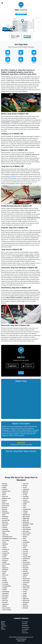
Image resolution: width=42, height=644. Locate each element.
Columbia (5, 555)
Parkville (25, 546)
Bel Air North (6, 504)
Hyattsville (26, 484)
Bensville (5, 509)
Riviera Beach (26, 564)
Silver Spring (26, 581)
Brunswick (5, 522)
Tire (21, 56)
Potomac (25, 555)
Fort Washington (7, 586)
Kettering (25, 493)
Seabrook (25, 575)
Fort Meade (5, 584)
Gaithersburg (6, 591)
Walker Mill (26, 599)
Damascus (5, 560)
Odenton (25, 537)
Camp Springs (6, 531)
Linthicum (25, 511)
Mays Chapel (26, 517)
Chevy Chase (6, 540)
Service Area (25, 633)
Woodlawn (25, 608)
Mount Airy (26, 526)
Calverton (5, 528)
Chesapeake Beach (7, 537)
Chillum (4, 542)
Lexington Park (27, 509)
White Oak (25, 606)
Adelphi (4, 487)
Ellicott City (5, 575)
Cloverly (4, 548)
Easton (4, 566)
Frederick (5, 588)
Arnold (4, 495)
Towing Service (25, 627)
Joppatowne (26, 489)
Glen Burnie (5, 597)
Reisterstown (26, 562)
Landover (25, 500)
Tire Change (25, 622)
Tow (34, 56)
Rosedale (25, 570)
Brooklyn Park (6, 520)
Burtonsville (5, 524)
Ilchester (25, 486)
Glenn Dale (5, 601)
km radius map (21, 400)
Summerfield (26, 586)
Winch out (24, 631)
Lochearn (25, 513)
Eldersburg (5, 570)
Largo (24, 506)
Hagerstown (5, 604)
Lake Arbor (26, 497)
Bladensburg (6, 513)
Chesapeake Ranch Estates (9, 539)
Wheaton (25, 604)
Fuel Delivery (13, 176)
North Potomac (27, 533)
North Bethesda (27, 529)
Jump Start (24, 624)
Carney (4, 533)
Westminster (26, 601)
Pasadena (25, 549)
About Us (3, 622)
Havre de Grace (6, 608)
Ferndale (5, 581)
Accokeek (5, 486)
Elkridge (4, 571)
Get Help (21, 373)
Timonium (25, 590)
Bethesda (5, 511)
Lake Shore (26, 498)
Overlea (25, 540)
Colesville (5, 551)
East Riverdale (6, 564)
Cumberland (5, 559)
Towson (25, 591)
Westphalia (26, 602)
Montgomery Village (28, 524)
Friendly (4, 590)
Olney (24, 539)
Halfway (4, 606)
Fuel (21, 63)
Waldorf (25, 597)
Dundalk (4, 562)
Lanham (25, 504)
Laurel (24, 507)
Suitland (25, 584)
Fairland (4, 579)
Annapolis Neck (6, 491)
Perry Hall (25, 551)
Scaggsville (26, 573)
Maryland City (26, 515)
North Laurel (26, 531)
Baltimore (5, 500)
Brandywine (5, 517)
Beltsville (5, 507)
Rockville (25, 566)
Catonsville (5, 535)
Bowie (4, 515)
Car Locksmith (25, 629)
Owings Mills (26, 542)
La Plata (25, 495)
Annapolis (5, 489)
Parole (24, 548)
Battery (8, 56)
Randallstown (26, 559)
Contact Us (4, 626)
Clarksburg (5, 544)
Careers (3, 625)
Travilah (25, 593)
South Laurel (26, 582)
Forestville (5, 582)
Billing (3, 623)
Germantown (6, 593)
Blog (2, 628)
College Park (6, 553)
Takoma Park (26, 588)
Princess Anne (27, 557)
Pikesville (25, 553)
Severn (25, 577)
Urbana (25, 595)
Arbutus (4, 493)
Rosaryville (26, 568)
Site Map (3, 629)
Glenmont (5, 599)
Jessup (25, 487)
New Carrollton (27, 528)
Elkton (4, 573)
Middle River (26, 518)
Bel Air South (6, 506)
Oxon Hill (25, 544)
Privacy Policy (21, 641)
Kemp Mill (25, 491)
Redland (25, 560)
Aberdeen (5, 484)
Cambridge (5, 529)
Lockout (8, 63)
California (5, 526)
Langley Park (26, 502)
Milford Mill (26, 520)
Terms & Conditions (21, 639)
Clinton (4, 546)
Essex (4, 577)
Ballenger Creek (6, 498)
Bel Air (4, 502)
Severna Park (26, 579)
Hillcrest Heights (7, 610)
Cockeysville (6, 549)
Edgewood (5, 568)
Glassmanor (5, 595)
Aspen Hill (5, 497)
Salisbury (25, 571)
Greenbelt (5, 602)
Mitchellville (26, 522)
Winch (34, 63)
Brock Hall (5, 518)
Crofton (4, 557)
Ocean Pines (26, 535)
